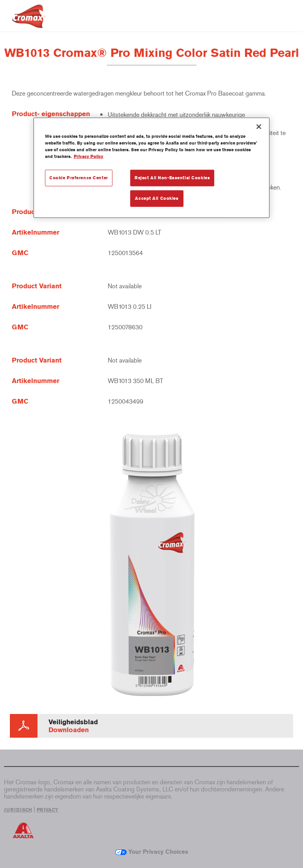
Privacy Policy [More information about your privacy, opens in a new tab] (89, 156)
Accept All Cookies (157, 198)
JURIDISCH (18, 810)
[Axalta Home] (29, 22)
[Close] (259, 126)
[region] (151, 167)
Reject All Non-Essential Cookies (172, 178)
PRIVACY (48, 810)
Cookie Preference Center (79, 178)
